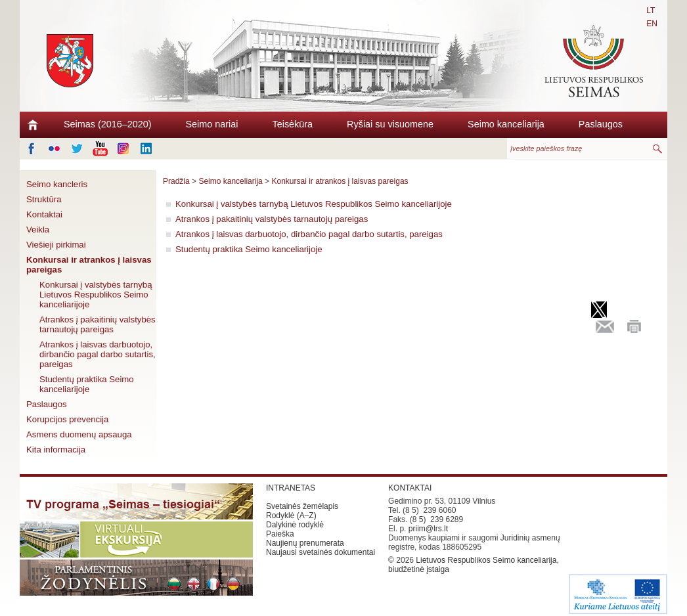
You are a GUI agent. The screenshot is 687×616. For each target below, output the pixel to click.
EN (652, 24)
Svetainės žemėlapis (302, 506)
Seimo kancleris (57, 184)
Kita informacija (56, 450)
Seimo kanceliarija (506, 124)
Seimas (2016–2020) (108, 124)
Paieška (280, 534)
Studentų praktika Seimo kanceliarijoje (87, 384)
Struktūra (44, 199)
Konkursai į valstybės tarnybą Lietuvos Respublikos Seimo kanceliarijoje (96, 295)
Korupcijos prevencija (67, 419)
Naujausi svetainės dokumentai (321, 552)
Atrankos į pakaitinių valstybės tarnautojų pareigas (98, 324)
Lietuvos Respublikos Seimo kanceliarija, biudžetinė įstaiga (474, 565)
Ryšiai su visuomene (390, 124)
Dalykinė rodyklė (295, 525)
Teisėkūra (293, 124)
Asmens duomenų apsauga (79, 434)
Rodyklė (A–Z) (291, 516)
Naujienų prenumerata (305, 543)
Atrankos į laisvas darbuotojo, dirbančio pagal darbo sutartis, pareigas (98, 354)
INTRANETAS (291, 488)
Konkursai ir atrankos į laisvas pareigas (89, 265)
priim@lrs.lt (428, 529)
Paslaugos (601, 124)
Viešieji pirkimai (56, 245)
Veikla (38, 230)
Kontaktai (44, 214)
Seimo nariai (212, 124)
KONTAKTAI (410, 488)
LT (651, 11)
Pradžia (176, 181)
